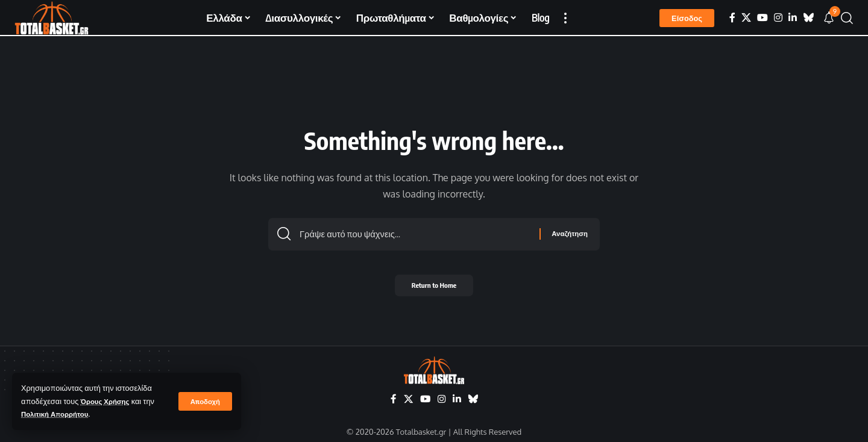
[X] (746, 18)
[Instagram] (778, 18)
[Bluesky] (808, 18)
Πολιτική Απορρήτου (59, 414)
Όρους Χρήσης (108, 401)
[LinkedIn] (793, 18)
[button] (204, 401)
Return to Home (434, 289)
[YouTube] (763, 18)
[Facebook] (732, 18)
